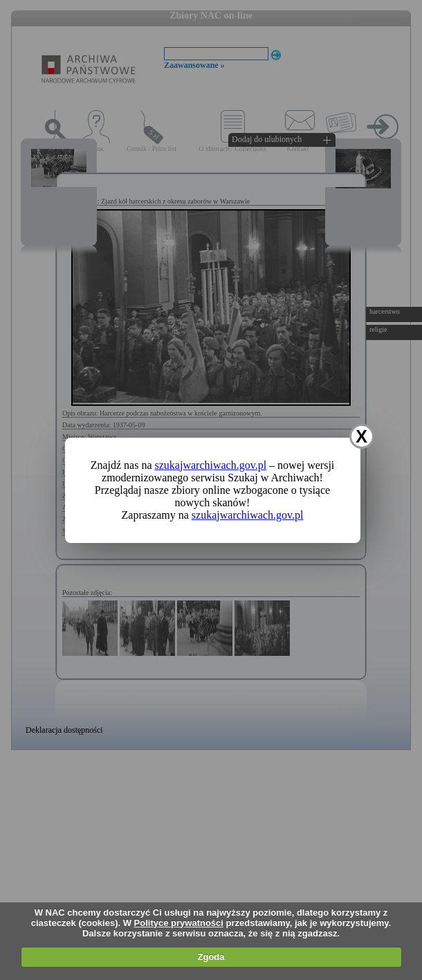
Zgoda (211, 957)
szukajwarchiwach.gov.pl (211, 465)
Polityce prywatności (179, 923)
